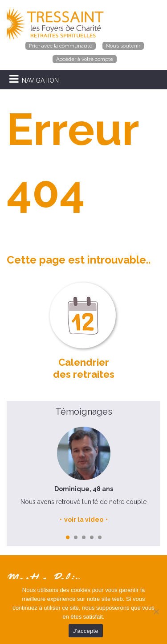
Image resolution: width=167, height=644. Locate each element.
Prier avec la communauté (61, 46)
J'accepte (86, 631)
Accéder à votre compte (85, 59)
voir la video (84, 520)
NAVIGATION (40, 80)
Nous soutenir (123, 46)
